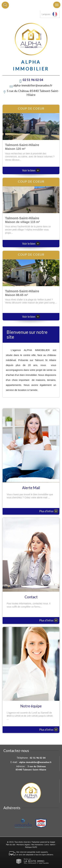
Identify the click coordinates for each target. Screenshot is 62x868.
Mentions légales (23, 845)
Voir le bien (31, 170)
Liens (47, 845)
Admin (53, 845)
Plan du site (11, 845)
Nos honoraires (37, 845)
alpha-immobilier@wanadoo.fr (33, 85)
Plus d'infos (49, 511)
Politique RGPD (31, 847)
